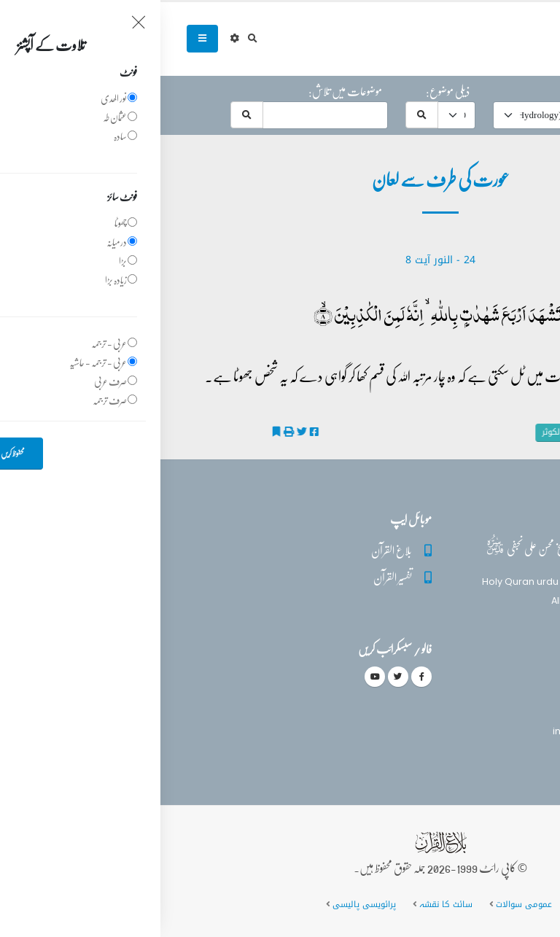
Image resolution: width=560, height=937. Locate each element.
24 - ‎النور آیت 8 (280, 260)
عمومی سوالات (363, 904)
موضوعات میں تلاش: (185, 91)
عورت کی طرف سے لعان (490, 432)
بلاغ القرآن (231, 550)
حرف (518, 91)
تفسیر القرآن (232, 577)
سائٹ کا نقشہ (285, 904)
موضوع (428, 91)
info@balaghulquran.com (453, 731)
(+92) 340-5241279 (470, 705)
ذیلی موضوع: (287, 91)
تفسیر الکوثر (408, 432)
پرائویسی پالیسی (204, 904)
